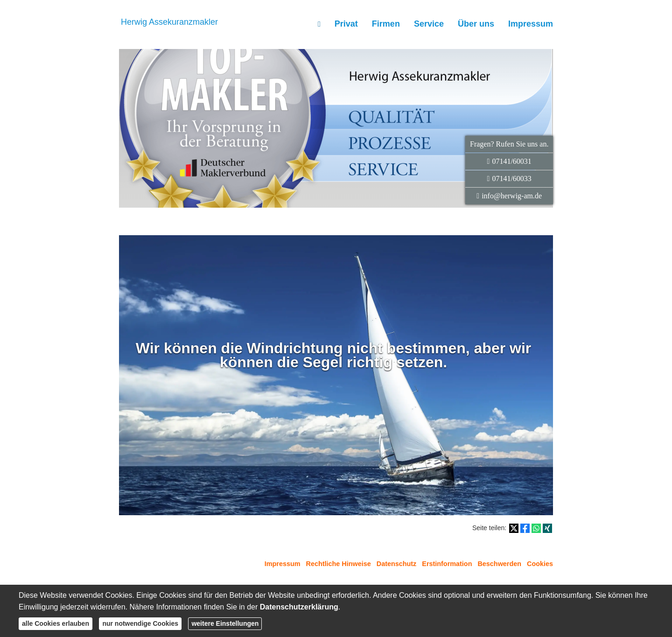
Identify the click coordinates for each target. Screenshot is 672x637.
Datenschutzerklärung (299, 607)
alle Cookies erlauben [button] (56, 623)
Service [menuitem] (429, 24)
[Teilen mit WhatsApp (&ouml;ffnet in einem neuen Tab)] (536, 528)
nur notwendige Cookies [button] (140, 623)
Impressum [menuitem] (531, 24)
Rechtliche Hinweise (339, 564)
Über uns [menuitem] (476, 24)
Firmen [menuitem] (386, 24)
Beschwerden (499, 564)
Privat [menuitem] (346, 24)
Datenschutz (397, 564)
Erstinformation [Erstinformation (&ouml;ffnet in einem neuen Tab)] (447, 564)
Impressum (283, 564)
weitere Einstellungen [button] (225, 623)
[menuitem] (319, 24)
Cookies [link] (540, 564)
